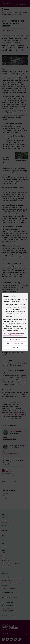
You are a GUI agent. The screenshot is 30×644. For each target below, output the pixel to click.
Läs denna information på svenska (13, 335)
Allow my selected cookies (15, 343)
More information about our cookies (13, 333)
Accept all (15, 347)
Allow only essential (15, 339)
